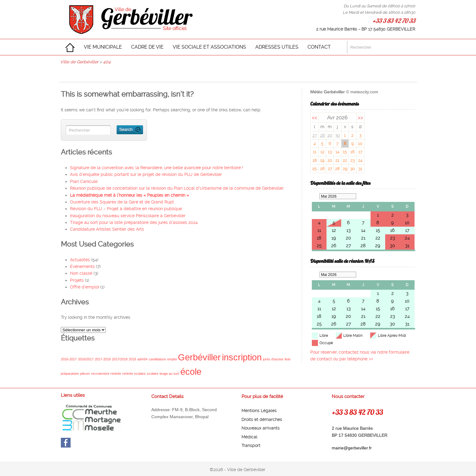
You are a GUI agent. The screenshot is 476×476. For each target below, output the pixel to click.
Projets (77, 280)
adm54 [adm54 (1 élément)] (142, 359)
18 (315, 160)
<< (315, 117)
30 (338, 135)
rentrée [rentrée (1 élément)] (116, 374)
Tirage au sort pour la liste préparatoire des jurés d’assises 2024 (134, 222)
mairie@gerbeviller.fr (352, 448)
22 (345, 160)
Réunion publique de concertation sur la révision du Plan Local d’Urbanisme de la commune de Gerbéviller (177, 188)
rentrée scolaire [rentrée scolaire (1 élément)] (134, 374)
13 (330, 152)
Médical (249, 437)
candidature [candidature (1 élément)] (157, 359)
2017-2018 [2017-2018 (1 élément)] (103, 359)
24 (360, 160)
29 (330, 135)
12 (322, 152)
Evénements (82, 266)
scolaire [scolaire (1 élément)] (153, 374)
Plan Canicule (84, 181)
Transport (251, 445)
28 (322, 135)
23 (352, 160)
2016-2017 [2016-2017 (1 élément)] (69, 359)
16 (352, 152)
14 (338, 152)
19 (322, 160)
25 (314, 169)
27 (315, 135)
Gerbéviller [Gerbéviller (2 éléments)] (199, 357)
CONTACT (319, 47)
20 (330, 160)
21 (337, 160)
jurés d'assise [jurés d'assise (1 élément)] (273, 359)
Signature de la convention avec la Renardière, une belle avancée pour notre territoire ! (157, 168)
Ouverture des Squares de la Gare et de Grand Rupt (122, 202)
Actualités (80, 260)
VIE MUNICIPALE (103, 47)
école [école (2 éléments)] (191, 372)
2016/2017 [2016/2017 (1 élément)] (86, 359)
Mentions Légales (259, 411)
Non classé (81, 273)
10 (360, 143)
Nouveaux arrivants (261, 428)
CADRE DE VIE (147, 47)
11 (315, 152)
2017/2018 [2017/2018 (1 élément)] (120, 359)
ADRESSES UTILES (277, 47)
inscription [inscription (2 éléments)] (242, 357)
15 (345, 152)
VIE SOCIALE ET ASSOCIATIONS (209, 47)
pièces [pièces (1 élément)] (85, 374)
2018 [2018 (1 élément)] (132, 359)
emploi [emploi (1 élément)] (172, 359)
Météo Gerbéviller (328, 92)
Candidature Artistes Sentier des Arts (107, 229)
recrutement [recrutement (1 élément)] (100, 374)
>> (360, 117)
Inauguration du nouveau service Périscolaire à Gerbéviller (128, 216)
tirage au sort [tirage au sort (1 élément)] (169, 374)
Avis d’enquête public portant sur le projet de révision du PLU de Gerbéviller (146, 174)
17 (360, 152)
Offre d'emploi (85, 287)
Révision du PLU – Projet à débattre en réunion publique (126, 209)
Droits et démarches (262, 419)
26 (322, 169)
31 (360, 169)
